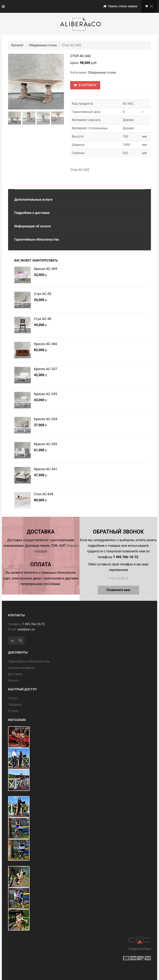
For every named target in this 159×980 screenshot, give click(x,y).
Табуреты (15, 705)
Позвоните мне (118, 590)
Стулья (13, 711)
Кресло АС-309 (46, 269)
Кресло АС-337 (46, 369)
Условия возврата (21, 668)
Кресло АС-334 (46, 419)
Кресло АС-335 (46, 444)
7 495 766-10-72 (33, 624)
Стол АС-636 (44, 494)
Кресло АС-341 (46, 469)
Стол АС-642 (80, 56)
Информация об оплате (33, 226)
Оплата (13, 680)
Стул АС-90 (43, 319)
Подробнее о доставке (32, 213)
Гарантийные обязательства (37, 239)
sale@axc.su (26, 629)
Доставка (15, 674)
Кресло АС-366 (46, 344)
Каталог (17, 45)
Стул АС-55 (43, 294)
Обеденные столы (43, 45)
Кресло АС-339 (46, 394)
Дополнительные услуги (33, 200)
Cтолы (13, 698)
